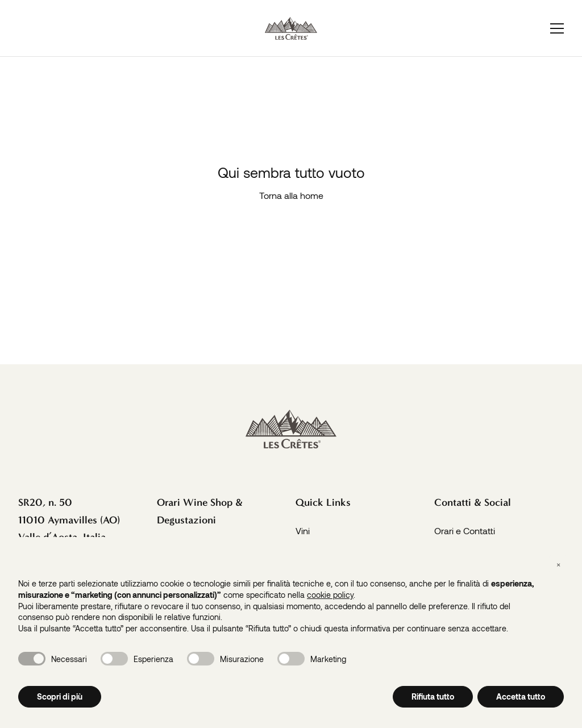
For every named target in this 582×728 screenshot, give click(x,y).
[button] (558, 564)
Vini (303, 531)
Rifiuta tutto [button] (433, 696)
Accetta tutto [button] (521, 696)
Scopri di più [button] (60, 696)
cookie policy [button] (330, 595)
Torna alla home (291, 195)
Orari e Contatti (465, 531)
